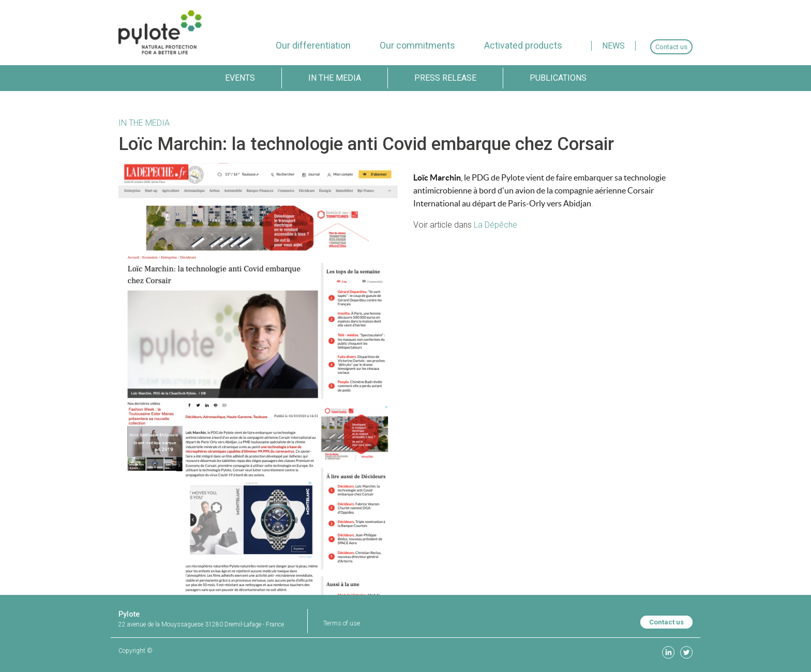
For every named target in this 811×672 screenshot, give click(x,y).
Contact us (666, 622)
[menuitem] (313, 45)
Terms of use (342, 623)
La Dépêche (495, 225)
